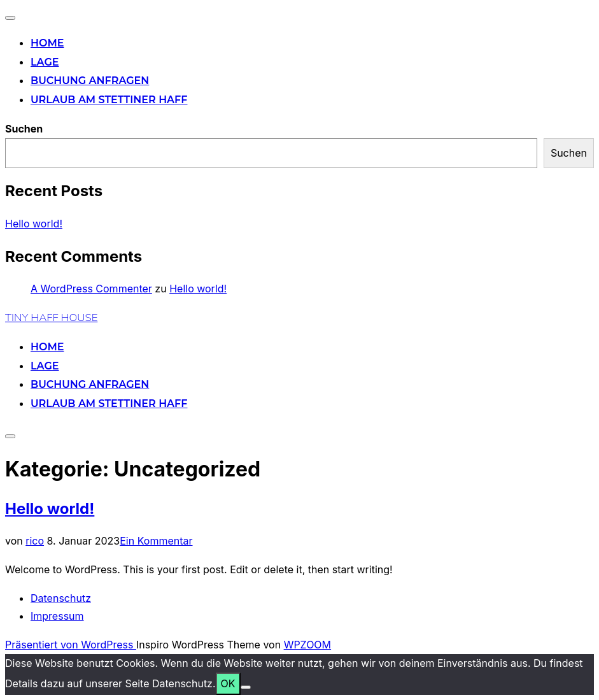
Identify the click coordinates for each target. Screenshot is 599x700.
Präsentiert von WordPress (71, 645)
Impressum (57, 616)
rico (35, 541)
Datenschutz (61, 598)
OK (228, 683)
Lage (45, 62)
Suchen (24, 129)
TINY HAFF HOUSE (51, 318)
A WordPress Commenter (91, 289)
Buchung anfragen (90, 81)
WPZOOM (307, 645)
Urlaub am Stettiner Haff (109, 100)
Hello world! (34, 224)
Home (47, 43)
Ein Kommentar (156, 541)
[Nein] (246, 687)
